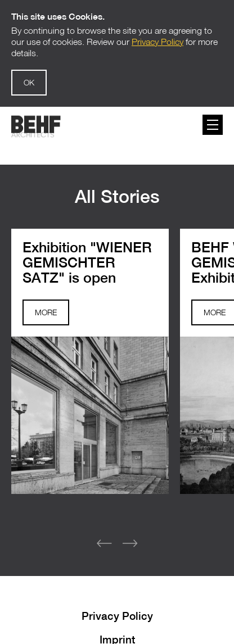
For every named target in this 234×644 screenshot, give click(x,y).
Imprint (117, 632)
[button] (130, 536)
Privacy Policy (117, 608)
